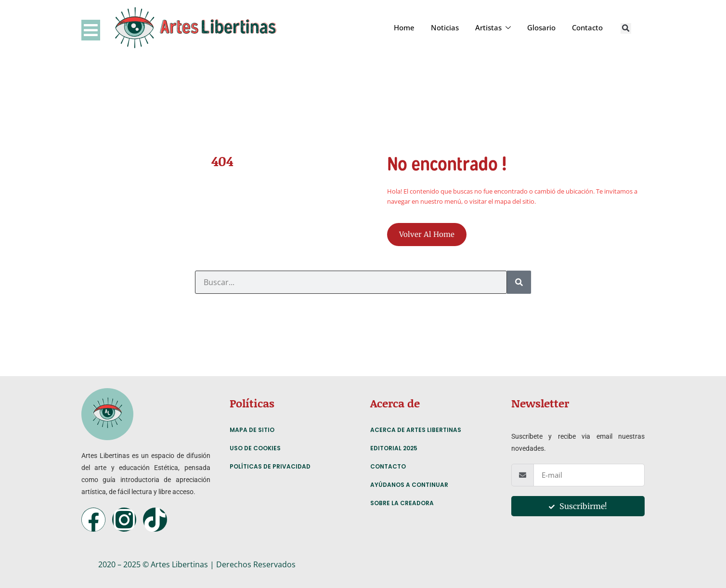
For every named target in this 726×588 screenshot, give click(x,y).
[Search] (519, 282)
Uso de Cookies (255, 448)
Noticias (445, 27)
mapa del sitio (514, 201)
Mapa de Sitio (252, 430)
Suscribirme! (578, 506)
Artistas (493, 27)
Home (404, 27)
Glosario (541, 27)
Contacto (587, 27)
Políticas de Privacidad (270, 466)
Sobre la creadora (402, 503)
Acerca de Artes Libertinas (416, 430)
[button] (626, 28)
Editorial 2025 (394, 448)
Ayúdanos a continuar (409, 485)
